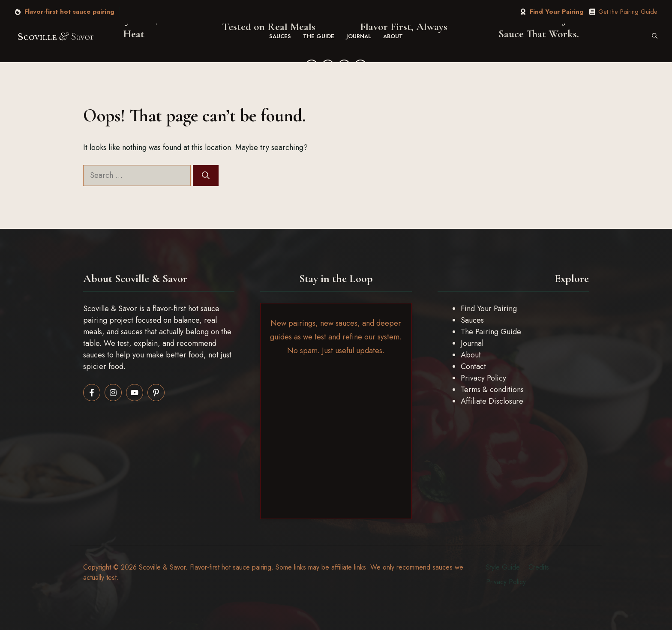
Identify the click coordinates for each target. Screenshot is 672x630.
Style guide (503, 567)
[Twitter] (328, 66)
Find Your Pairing (557, 12)
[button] (655, 36)
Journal (359, 36)
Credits (539, 567)
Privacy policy (506, 582)
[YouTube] (360, 66)
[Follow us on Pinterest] (156, 393)
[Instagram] (344, 66)
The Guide (319, 36)
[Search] (206, 175)
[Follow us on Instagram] (113, 393)
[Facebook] (312, 66)
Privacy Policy (483, 378)
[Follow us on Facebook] (92, 393)
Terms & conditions (492, 390)
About (393, 36)
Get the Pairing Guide (628, 12)
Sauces (280, 36)
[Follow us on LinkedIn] (135, 393)
